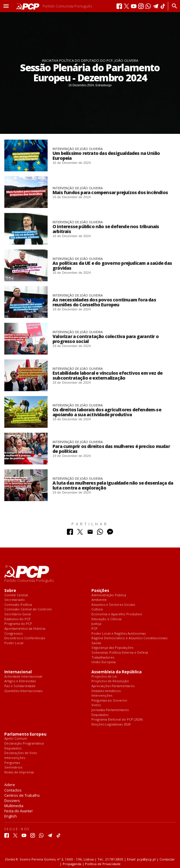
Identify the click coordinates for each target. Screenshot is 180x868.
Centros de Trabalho (22, 795)
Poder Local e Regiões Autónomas (119, 634)
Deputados (100, 715)
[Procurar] (173, 6)
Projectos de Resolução (110, 681)
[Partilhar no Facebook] (70, 533)
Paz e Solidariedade (20, 686)
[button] (6, 6)
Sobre (10, 591)
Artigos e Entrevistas (20, 681)
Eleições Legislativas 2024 (111, 724)
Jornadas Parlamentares (110, 710)
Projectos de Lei (104, 677)
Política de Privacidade (103, 864)
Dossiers (12, 800)
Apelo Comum (16, 739)
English (11, 816)
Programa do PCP (18, 624)
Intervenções (102, 696)
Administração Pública (109, 595)
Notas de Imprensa (19, 772)
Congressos (13, 634)
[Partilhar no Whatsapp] (100, 533)
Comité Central (16, 595)
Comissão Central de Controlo (28, 609)
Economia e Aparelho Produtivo (117, 614)
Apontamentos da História (25, 629)
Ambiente (99, 600)
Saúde (96, 643)
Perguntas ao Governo (109, 701)
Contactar (167, 859)
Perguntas (12, 763)
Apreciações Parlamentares (113, 686)
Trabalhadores (103, 658)
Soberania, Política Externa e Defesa (120, 653)
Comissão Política (18, 605)
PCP (94, 629)
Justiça (96, 624)
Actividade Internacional (23, 677)
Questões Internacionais (23, 691)
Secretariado (15, 600)
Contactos (13, 790)
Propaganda (72, 864)
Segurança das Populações (112, 648)
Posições (100, 591)
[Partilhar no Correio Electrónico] (90, 533)
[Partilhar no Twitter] (80, 533)
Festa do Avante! (18, 811)
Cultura (97, 609)
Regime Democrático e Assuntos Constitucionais (129, 638)
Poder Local (14, 643)
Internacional (18, 672)
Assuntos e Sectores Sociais (113, 605)
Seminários (13, 767)
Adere (10, 785)
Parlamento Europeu (25, 734)
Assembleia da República (117, 672)
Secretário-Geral (18, 614)
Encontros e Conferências (25, 638)
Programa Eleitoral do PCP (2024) (117, 720)
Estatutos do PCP (17, 619)
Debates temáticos (106, 691)
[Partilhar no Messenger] (110, 533)
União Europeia (104, 662)
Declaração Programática (24, 744)
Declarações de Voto (21, 753)
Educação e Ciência (106, 619)
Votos (96, 705)
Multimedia (14, 806)
